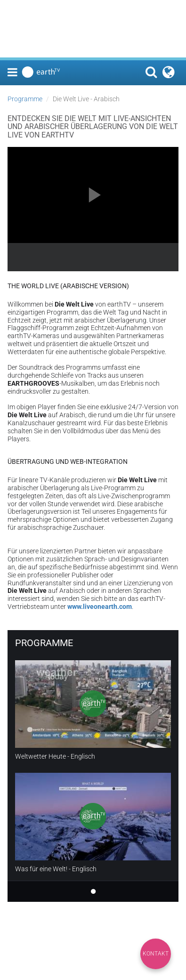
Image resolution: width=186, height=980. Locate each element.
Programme (25, 99)
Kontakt (156, 954)
